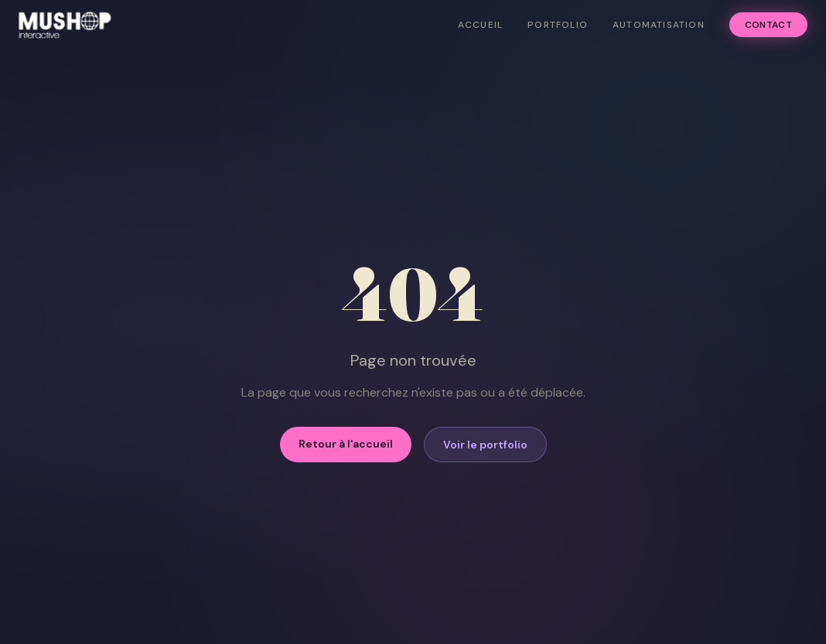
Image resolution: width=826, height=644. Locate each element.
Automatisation (659, 25)
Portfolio (558, 25)
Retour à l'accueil (346, 444)
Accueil (480, 25)
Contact (768, 25)
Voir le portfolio (485, 445)
